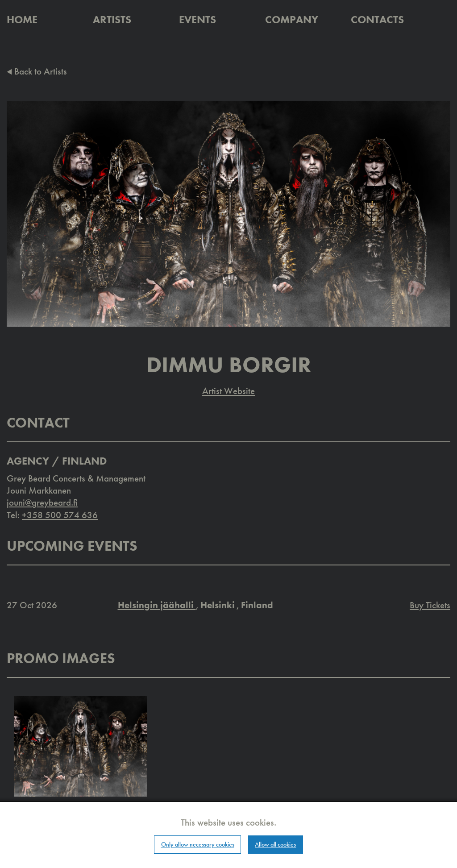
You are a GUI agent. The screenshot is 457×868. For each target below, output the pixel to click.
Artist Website (228, 391)
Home (22, 19)
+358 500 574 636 (60, 515)
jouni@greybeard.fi (42, 502)
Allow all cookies (275, 844)
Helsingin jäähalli (157, 605)
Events (197, 19)
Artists (112, 19)
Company (292, 19)
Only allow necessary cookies (198, 844)
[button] (81, 745)
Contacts (377, 19)
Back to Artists (37, 71)
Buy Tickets (430, 605)
